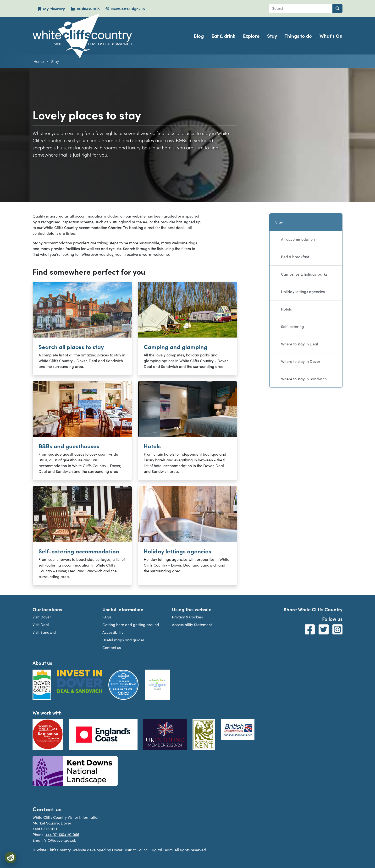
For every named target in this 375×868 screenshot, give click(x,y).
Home (39, 61)
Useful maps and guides (123, 640)
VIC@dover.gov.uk (61, 840)
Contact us (112, 647)
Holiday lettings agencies (177, 551)
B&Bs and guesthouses (69, 446)
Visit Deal (41, 625)
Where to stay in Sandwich (304, 379)
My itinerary (52, 9)
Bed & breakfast (295, 257)
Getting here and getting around (131, 625)
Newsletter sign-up (125, 9)
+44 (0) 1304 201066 (62, 834)
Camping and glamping (176, 347)
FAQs (107, 617)
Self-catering (292, 326)
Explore (251, 36)
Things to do (298, 36)
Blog (199, 36)
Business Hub (85, 9)
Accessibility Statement (192, 625)
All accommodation (298, 239)
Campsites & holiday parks (304, 274)
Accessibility (113, 632)
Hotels (152, 446)
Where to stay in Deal (300, 344)
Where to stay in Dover (301, 361)
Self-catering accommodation (79, 551)
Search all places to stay (71, 347)
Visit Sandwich (45, 632)
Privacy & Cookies (187, 617)
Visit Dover (42, 617)
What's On (331, 36)
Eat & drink (223, 36)
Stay (272, 36)
